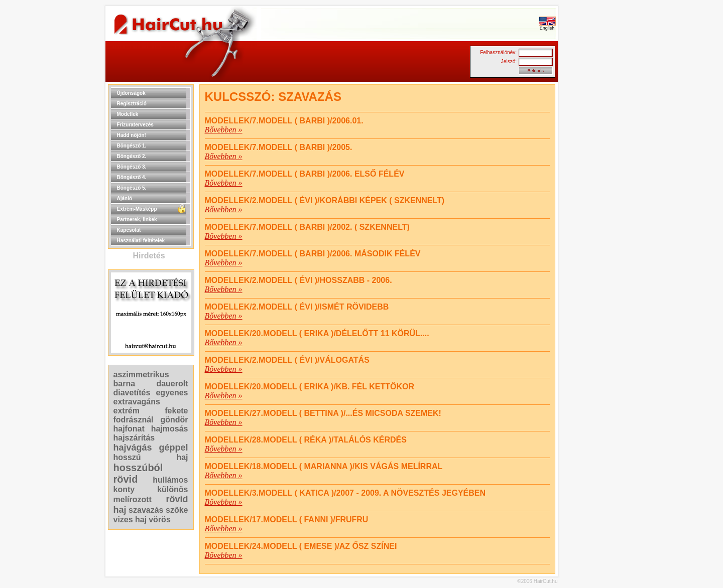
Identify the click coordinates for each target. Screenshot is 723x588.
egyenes (172, 393)
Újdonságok (131, 93)
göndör (174, 420)
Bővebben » (224, 130)
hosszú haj (151, 457)
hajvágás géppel (151, 448)
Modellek (128, 114)
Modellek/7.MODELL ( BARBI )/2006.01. (284, 121)
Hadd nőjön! (132, 135)
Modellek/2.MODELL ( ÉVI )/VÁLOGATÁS (287, 360)
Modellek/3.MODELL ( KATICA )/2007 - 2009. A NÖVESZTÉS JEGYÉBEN (345, 493)
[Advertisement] (590, 235)
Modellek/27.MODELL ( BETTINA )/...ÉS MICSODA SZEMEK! (323, 413)
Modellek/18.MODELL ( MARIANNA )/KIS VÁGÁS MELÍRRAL (324, 466)
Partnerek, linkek (137, 219)
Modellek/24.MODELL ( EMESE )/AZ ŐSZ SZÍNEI (301, 546)
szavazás (146, 510)
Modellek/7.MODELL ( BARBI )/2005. (279, 147)
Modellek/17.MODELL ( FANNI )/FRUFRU (287, 520)
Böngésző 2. (132, 156)
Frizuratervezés (135, 125)
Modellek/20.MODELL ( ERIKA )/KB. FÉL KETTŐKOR (310, 387)
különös (172, 489)
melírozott (133, 499)
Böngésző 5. (132, 188)
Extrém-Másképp (137, 209)
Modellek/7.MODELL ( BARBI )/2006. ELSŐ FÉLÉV (305, 174)
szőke (177, 510)
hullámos (170, 480)
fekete (176, 411)
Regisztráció (132, 104)
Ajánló (125, 198)
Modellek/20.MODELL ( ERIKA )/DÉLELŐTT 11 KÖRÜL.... (317, 333)
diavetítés (132, 393)
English (547, 26)
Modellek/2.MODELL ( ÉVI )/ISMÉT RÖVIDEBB (297, 307)
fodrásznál (134, 420)
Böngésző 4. (132, 177)
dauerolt (172, 384)
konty (124, 489)
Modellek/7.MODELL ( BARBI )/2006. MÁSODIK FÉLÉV (313, 254)
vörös (160, 520)
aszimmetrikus (141, 375)
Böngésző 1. (132, 146)
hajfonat (129, 429)
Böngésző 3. (132, 167)
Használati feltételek (141, 241)
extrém (127, 411)
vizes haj (130, 520)
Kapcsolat (129, 230)
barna (125, 384)
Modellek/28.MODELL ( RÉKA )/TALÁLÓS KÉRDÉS (306, 440)
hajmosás (170, 429)
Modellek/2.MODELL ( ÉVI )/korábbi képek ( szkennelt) (325, 200)
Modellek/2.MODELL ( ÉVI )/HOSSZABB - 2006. (298, 280)
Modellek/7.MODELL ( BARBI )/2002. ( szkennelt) (307, 227)
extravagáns (137, 402)
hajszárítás (134, 438)
